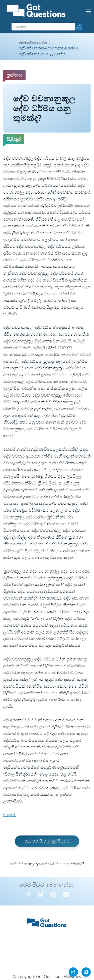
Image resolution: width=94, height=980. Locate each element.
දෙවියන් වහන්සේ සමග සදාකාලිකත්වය (49, 48)
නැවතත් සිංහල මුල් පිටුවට (47, 841)
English (10, 815)
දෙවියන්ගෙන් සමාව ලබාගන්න (42, 54)
